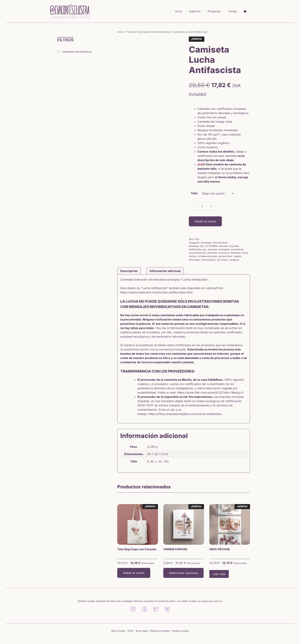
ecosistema (237, 249)
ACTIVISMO (211, 246)
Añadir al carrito (205, 221)
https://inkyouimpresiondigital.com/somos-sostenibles (185, 414)
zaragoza (234, 260)
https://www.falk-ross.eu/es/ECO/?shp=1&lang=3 (210, 392)
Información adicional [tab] (165, 271)
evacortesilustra (197, 253)
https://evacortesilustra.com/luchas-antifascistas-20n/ (157, 292)
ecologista (224, 249)
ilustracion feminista (230, 253)
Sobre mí (195, 11)
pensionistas (225, 256)
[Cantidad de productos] (202, 206)
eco (205, 249)
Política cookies (180, 631)
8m (202, 246)
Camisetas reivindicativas (153, 32)
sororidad (222, 260)
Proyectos (214, 11)
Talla (194, 193)
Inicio (179, 11)
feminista (212, 253)
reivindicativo (208, 260)
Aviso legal (142, 631)
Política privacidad (160, 631)
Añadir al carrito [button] (134, 573)
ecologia (212, 249)
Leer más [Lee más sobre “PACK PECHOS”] (219, 574)
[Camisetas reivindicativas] (59, 52)
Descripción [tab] (129, 271)
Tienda (232, 11)
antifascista (195, 249)
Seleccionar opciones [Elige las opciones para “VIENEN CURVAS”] (183, 573)
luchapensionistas (207, 256)
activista (223, 246)
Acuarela (234, 246)
